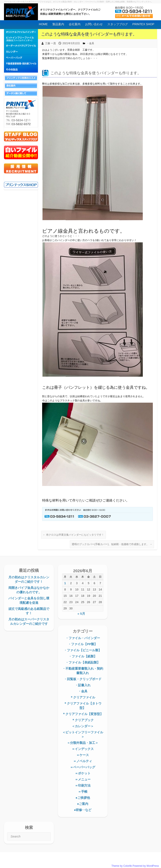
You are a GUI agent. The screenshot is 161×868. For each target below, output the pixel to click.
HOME (43, 24)
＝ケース (83, 755)
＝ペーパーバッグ (83, 767)
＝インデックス (83, 749)
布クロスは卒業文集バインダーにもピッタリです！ (73, 535)
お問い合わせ (94, 24)
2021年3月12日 (71, 43)
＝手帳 (83, 792)
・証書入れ (83, 685)
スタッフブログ (118, 24)
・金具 (90, 43)
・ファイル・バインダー (83, 638)
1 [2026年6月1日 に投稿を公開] (65, 583)
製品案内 (58, 24)
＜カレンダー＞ (83, 726)
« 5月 (81, 614)
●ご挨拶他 (83, 798)
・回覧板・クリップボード (83, 679)
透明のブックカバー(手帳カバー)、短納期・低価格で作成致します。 (112, 544)
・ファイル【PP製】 (83, 644)
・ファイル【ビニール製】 (83, 650)
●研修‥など (83, 810)
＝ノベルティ (83, 761)
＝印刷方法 (83, 785)
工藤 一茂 (50, 43)
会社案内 (75, 24)
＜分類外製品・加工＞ (83, 743)
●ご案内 (83, 804)
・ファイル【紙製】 (83, 656)
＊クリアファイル (83, 697)
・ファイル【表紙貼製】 (83, 662)
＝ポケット (83, 773)
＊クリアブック (83, 720)
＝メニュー (83, 779)
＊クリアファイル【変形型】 (83, 714)
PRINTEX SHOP (143, 24)
